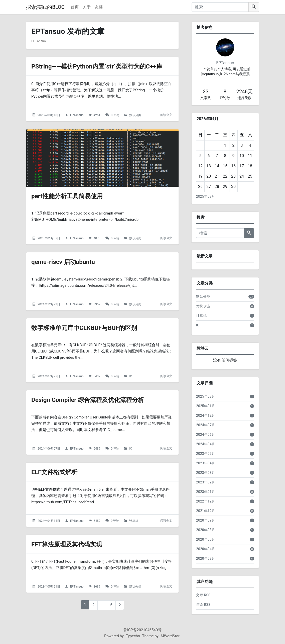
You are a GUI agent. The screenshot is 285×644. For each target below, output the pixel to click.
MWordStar (170, 636)
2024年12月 (206, 415)
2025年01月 (206, 406)
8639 (97, 587)
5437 (97, 376)
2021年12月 (206, 511)
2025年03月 (205, 196)
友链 (99, 7)
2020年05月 (206, 539)
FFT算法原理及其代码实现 (72, 544)
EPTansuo (77, 115)
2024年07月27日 (49, 376)
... (102, 605)
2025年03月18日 (49, 115)
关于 (87, 7)
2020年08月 (206, 530)
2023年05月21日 (49, 587)
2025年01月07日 (49, 238)
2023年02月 (206, 482)
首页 (75, 7)
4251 (97, 115)
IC (131, 376)
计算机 (134, 521)
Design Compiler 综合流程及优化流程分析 (97, 400)
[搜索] (220, 7)
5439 (97, 449)
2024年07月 (206, 425)
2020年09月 (206, 520)
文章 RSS (203, 595)
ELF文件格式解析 (58, 472)
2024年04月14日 (49, 521)
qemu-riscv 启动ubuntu (68, 262)
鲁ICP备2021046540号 (143, 630)
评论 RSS (203, 605)
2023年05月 (206, 454)
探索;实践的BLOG (45, 7)
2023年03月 (206, 473)
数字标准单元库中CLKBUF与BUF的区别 (93, 328)
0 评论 (115, 115)
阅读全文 (166, 115)
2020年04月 (206, 549)
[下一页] (120, 605)
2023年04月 (206, 463)
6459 (97, 521)
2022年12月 (206, 501)
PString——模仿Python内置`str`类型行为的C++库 (107, 66)
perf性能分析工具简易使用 (73, 196)
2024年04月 (206, 444)
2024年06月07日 (49, 449)
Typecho (133, 636)
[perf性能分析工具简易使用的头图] (102, 158)
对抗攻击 (203, 306)
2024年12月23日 (49, 304)
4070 (97, 238)
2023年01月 (206, 492)
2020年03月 (206, 558)
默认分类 (135, 115)
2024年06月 (206, 435)
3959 (97, 304)
